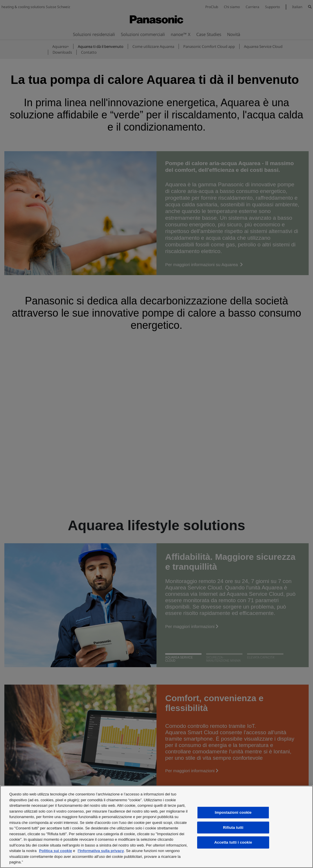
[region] (156, 827)
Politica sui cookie (56, 851)
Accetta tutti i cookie (233, 842)
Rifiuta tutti (233, 828)
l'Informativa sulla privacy (101, 851)
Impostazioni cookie (233, 812)
